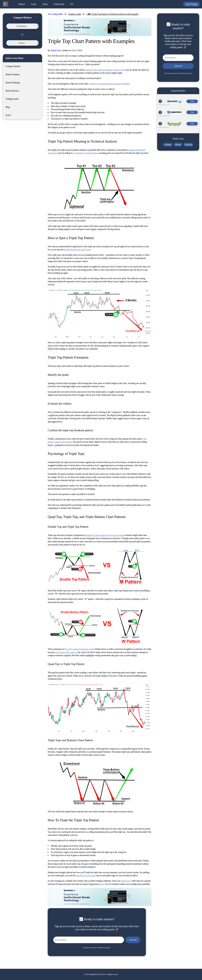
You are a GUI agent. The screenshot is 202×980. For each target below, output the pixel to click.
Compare (168, 145)
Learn (34, 4)
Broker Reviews (12, 91)
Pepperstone (126, 881)
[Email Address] (89, 940)
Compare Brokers (13, 66)
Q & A (8, 115)
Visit (192, 101)
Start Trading (191, 4)
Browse (178, 145)
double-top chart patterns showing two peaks (105, 535)
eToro (102, 884)
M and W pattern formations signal (79, 649)
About (45, 4)
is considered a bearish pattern (85, 153)
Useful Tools (59, 4)
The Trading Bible (55, 14)
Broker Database (13, 74)
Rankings (188, 145)
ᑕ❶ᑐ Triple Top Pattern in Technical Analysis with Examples (113, 14)
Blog (8, 107)
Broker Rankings (13, 83)
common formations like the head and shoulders (109, 84)
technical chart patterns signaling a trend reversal (105, 70)
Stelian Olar (56, 50)
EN (72, 4)
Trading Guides (12, 99)
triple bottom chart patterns (66, 652)
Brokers (22, 4)
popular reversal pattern (86, 875)
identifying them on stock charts (77, 250)
